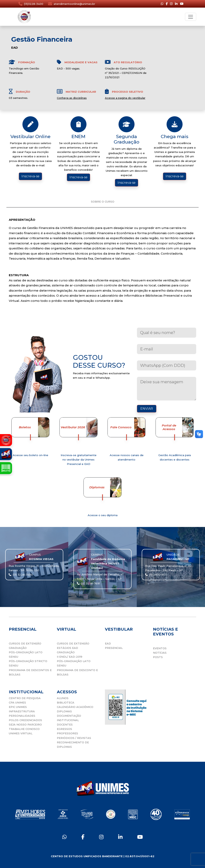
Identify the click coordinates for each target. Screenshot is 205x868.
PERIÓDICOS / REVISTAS (74, 738)
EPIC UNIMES (18, 707)
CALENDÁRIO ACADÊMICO (75, 707)
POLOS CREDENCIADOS (25, 720)
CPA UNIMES (17, 702)
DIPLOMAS (64, 711)
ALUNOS (63, 698)
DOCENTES (65, 725)
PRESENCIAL (114, 648)
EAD (108, 643)
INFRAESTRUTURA (22, 711)
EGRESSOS (64, 729)
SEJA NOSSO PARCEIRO (25, 725)
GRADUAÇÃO (18, 648)
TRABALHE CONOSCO (24, 729)
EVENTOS (160, 648)
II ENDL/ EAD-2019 (70, 657)
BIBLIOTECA (66, 702)
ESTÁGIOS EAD (67, 648)
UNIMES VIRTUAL (21, 733)
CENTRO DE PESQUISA (25, 698)
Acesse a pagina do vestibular (125, 98)
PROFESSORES (67, 733)
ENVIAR (147, 409)
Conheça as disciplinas (72, 98)
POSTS (158, 657)
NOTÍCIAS (160, 653)
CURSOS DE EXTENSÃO (25, 643)
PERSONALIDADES (22, 716)
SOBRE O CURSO (103, 202)
